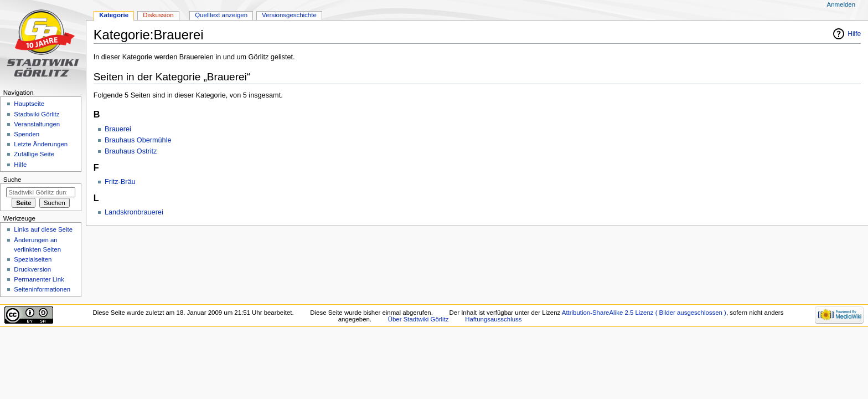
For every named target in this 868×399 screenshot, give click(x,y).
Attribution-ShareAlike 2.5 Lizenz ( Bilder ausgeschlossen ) (644, 313)
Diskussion (158, 15)
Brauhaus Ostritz (131, 151)
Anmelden (841, 4)
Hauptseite (29, 104)
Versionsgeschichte (289, 15)
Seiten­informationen (42, 289)
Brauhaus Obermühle (138, 140)
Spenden (27, 134)
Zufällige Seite (34, 154)
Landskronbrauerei (134, 212)
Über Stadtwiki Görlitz (418, 319)
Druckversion (32, 269)
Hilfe (854, 34)
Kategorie (114, 15)
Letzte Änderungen (41, 144)
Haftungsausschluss (493, 319)
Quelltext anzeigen (221, 15)
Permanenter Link (39, 279)
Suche (12, 180)
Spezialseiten (33, 259)
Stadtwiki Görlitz (37, 114)
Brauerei (118, 129)
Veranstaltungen (37, 124)
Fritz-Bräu (120, 182)
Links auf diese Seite (43, 229)
